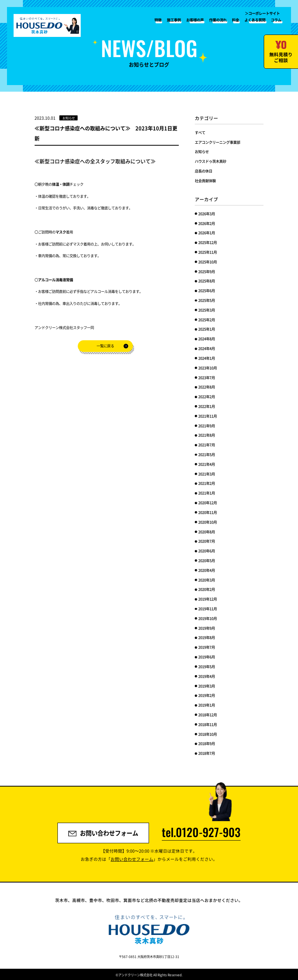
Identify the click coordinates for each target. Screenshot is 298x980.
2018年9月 (207, 743)
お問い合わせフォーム (103, 833)
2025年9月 (207, 272)
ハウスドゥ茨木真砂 (211, 161)
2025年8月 (207, 281)
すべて (200, 132)
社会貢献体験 (205, 181)
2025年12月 (208, 242)
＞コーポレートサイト (262, 13)
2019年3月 (207, 686)
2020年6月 (207, 551)
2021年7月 (207, 445)
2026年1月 (207, 233)
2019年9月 (207, 628)
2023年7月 (207, 378)
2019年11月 (208, 609)
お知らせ (202, 151)
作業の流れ (218, 20)
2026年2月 (207, 223)
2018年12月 (208, 715)
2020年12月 (208, 503)
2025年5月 (207, 300)
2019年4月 (207, 676)
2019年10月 (208, 618)
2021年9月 (207, 426)
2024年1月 (207, 358)
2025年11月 (208, 252)
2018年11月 (208, 724)
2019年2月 (207, 695)
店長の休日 (204, 171)
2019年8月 (207, 637)
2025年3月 (207, 310)
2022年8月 (207, 387)
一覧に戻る (105, 346)
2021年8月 (207, 435)
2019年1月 (207, 705)
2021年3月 (207, 474)
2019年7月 (207, 647)
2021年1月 (207, 493)
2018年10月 (208, 734)
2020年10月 (208, 522)
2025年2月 (207, 320)
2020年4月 (207, 570)
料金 (236, 20)
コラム (276, 20)
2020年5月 (207, 560)
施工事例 (174, 20)
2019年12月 (208, 599)
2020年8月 (207, 532)
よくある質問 (255, 20)
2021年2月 (207, 483)
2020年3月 (207, 580)
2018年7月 (207, 753)
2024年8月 (207, 339)
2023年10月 (208, 368)
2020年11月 (208, 512)
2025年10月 (208, 262)
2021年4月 (207, 464)
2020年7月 (207, 541)
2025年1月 (207, 329)
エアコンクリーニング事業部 (217, 142)
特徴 (158, 20)
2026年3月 (207, 214)
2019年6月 (207, 657)
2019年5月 (207, 667)
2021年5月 (207, 454)
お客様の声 (195, 20)
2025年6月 (207, 291)
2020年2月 (207, 589)
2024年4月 (207, 348)
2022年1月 (207, 406)
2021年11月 (208, 416)
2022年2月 (207, 397)
